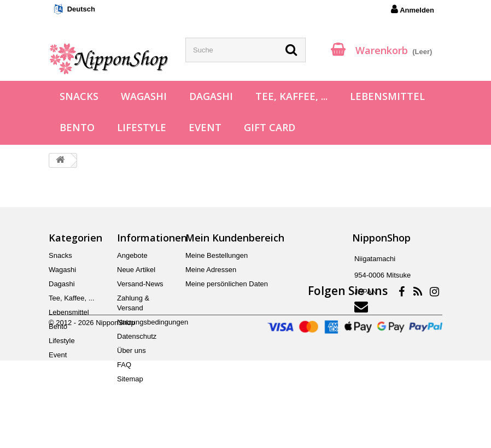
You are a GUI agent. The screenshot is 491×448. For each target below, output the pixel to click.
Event (205, 127)
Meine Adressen (211, 270)
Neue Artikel (136, 270)
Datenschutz (137, 336)
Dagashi (211, 96)
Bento (77, 127)
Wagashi (144, 96)
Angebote (132, 255)
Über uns (131, 350)
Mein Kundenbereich (235, 238)
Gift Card (270, 127)
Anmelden (413, 9)
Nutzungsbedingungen (153, 322)
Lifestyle (142, 127)
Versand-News (140, 284)
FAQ (124, 365)
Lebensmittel (387, 96)
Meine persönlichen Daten (227, 284)
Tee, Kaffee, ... (291, 96)
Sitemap (130, 379)
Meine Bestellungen (217, 255)
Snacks (79, 96)
